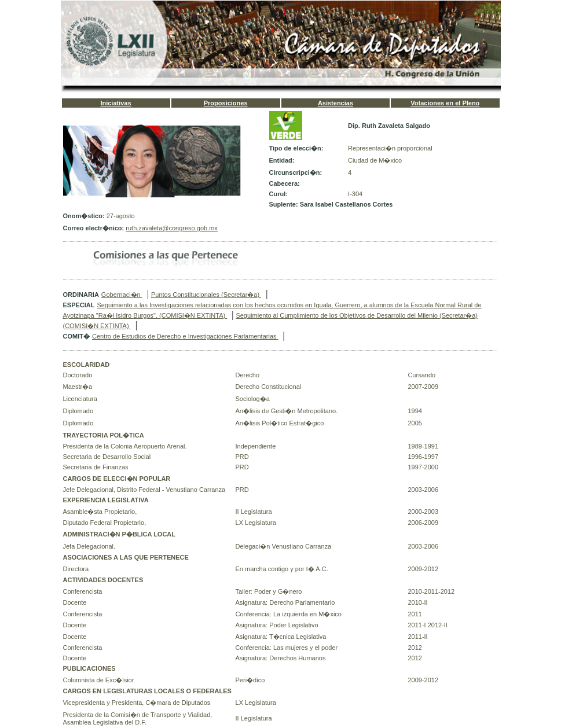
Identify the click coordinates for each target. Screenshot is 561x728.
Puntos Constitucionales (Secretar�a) (206, 295)
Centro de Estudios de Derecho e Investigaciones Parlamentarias (185, 336)
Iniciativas (115, 103)
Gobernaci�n (122, 295)
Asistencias (335, 103)
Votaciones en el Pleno (445, 103)
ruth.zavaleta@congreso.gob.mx (172, 228)
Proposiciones (226, 103)
